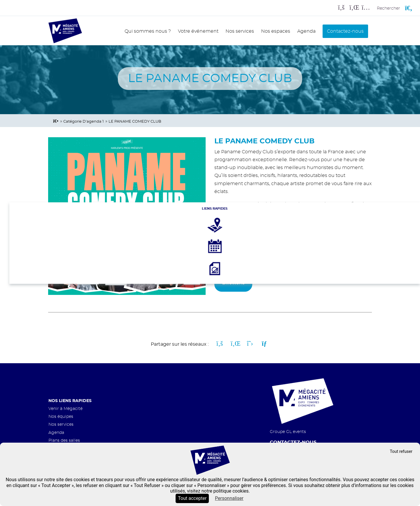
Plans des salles (64, 440)
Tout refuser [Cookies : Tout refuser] (401, 452)
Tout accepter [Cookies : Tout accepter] (192, 498)
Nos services (240, 31)
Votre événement (198, 31)
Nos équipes (61, 417)
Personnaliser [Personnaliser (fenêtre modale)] (229, 498)
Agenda (306, 31)
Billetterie (233, 283)
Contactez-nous (345, 31)
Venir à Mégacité (65, 409)
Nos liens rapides (70, 401)
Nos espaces (276, 31)
